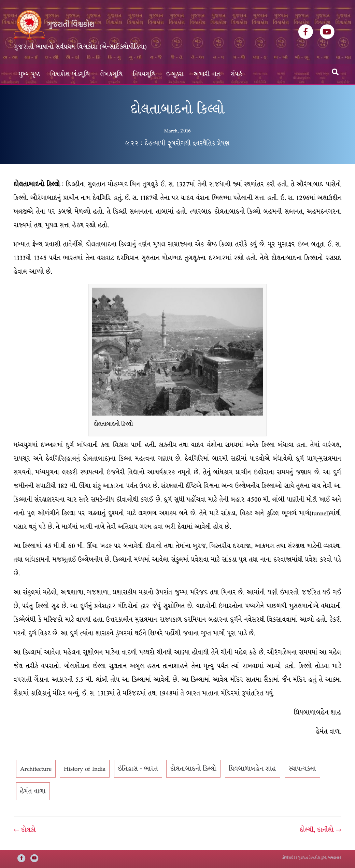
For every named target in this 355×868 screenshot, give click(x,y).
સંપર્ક (237, 74)
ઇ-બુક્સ (175, 74)
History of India (85, 769)
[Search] (335, 72)
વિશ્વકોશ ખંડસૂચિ (70, 74)
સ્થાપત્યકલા (302, 769)
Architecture (36, 769)
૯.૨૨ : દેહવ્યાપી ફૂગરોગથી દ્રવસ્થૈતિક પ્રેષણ (177, 143)
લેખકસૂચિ (112, 74)
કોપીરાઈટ (289, 858)
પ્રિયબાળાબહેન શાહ (253, 769)
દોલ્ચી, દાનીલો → (321, 830)
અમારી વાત (207, 74)
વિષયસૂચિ (145, 74)
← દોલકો (25, 830)
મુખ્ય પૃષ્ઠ (30, 74)
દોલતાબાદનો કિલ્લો (193, 769)
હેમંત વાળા (33, 791)
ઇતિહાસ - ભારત (138, 769)
